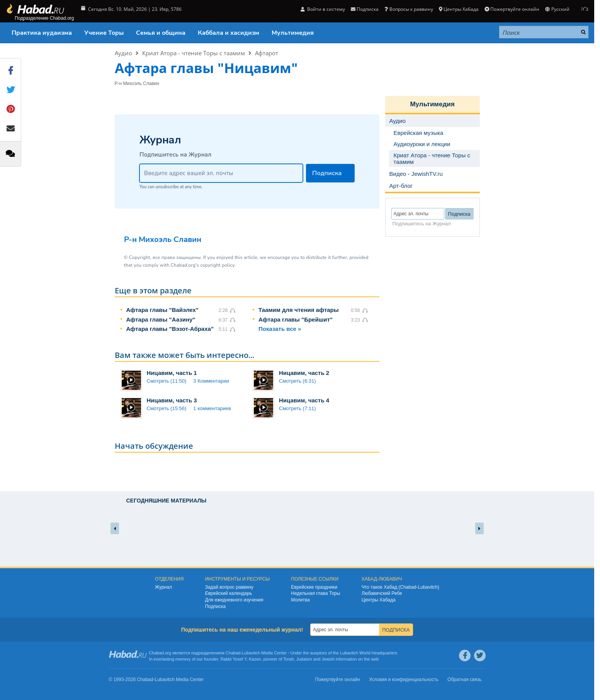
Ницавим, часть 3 (172, 400)
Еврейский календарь (229, 593)
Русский (557, 9)
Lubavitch (251, 653)
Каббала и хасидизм (229, 33)
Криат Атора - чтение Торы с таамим (194, 53)
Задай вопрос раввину (229, 587)
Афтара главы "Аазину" (161, 319)
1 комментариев (212, 408)
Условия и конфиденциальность (404, 680)
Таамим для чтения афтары (299, 310)
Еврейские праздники (314, 587)
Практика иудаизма (42, 33)
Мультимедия (293, 33)
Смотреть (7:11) (297, 408)
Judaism (304, 659)
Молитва (300, 600)
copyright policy (217, 265)
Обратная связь (464, 680)
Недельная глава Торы (315, 593)
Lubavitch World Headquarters (369, 653)
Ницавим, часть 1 (172, 373)
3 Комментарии (211, 381)
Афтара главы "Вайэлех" (162, 310)
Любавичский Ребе (382, 593)
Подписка (365, 9)
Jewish (328, 659)
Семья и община (161, 33)
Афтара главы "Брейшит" (296, 319)
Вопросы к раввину (409, 9)
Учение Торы (104, 33)
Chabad (233, 653)
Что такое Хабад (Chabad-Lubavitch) (400, 587)
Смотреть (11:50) (167, 381)
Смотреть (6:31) (297, 381)
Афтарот (267, 53)
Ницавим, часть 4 (304, 400)
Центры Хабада (459, 9)
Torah (289, 659)
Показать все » (280, 329)
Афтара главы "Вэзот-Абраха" (170, 329)
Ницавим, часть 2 (304, 373)
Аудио (123, 53)
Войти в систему (323, 9)
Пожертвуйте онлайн (512, 9)
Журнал (163, 587)
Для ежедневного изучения (234, 600)
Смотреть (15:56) (167, 408)
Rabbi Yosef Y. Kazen (241, 659)
